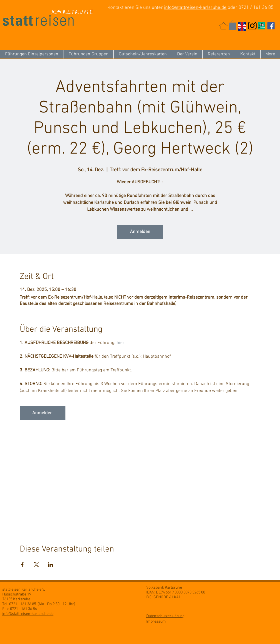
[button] (233, 25)
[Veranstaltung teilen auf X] (36, 565)
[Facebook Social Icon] (271, 26)
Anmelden (140, 232)
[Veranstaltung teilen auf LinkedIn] (50, 565)
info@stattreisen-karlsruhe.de (195, 8)
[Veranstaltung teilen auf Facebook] (22, 565)
